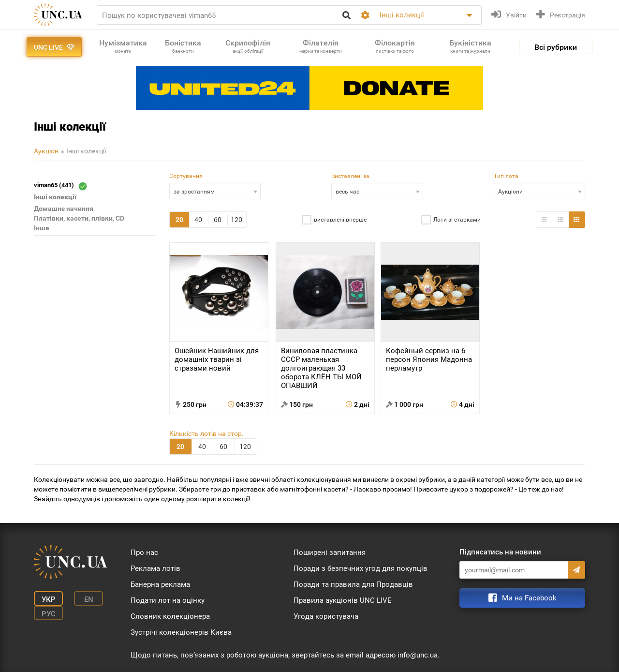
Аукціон (46, 151)
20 (179, 220)
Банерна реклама (160, 584)
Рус (49, 614)
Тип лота (506, 176)
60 (218, 220)
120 (236, 220)
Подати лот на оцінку (168, 600)
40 (198, 220)
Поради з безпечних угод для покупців (361, 568)
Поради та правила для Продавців (353, 584)
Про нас (144, 553)
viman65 (60, 186)
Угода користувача (326, 616)
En (89, 599)
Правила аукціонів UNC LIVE (343, 600)
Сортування (186, 176)
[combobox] (215, 191)
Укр (49, 599)
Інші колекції (86, 151)
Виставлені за (350, 176)
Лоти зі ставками (457, 220)
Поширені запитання (330, 553)
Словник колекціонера (170, 616)
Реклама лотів (155, 568)
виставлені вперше (340, 220)
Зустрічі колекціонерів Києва (181, 632)
